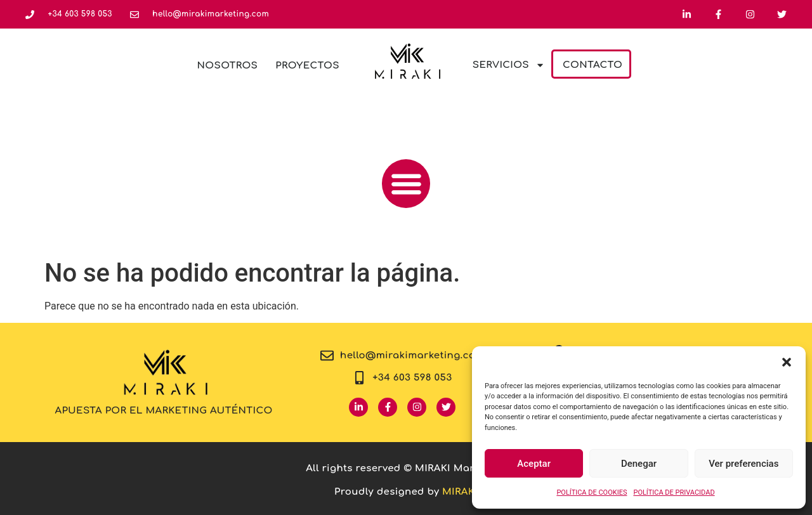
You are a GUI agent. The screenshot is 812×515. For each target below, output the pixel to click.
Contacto (593, 65)
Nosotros (228, 66)
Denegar (639, 464)
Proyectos (307, 66)
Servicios (509, 65)
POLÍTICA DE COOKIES (592, 492)
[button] (787, 362)
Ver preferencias (743, 464)
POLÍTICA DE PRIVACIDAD (674, 492)
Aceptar (534, 464)
